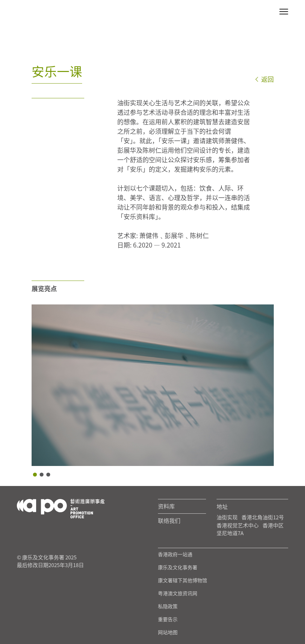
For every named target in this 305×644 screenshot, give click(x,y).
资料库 (166, 506)
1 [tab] (35, 475)
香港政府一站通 (175, 554)
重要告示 (168, 619)
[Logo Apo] (61, 508)
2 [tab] (42, 475)
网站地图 (168, 632)
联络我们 (169, 521)
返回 (264, 79)
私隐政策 (168, 606)
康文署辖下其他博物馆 (183, 580)
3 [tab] (48, 475)
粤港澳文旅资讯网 (178, 593)
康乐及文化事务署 (178, 567)
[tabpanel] (153, 385)
